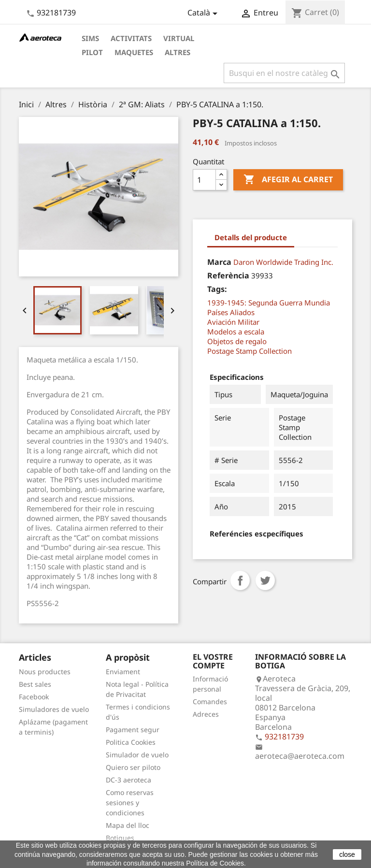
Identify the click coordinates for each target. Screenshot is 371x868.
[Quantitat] (204, 180)
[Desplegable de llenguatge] (204, 14)
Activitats (131, 38)
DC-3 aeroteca (128, 780)
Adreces (206, 714)
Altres (178, 52)
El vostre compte (213, 661)
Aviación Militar (233, 322)
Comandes (210, 702)
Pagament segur (133, 730)
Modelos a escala (236, 332)
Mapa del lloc (128, 825)
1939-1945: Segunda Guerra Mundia (269, 303)
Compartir (240, 580)
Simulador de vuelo (137, 755)
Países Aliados (231, 312)
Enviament (123, 672)
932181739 (56, 13)
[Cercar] (284, 73)
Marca (219, 262)
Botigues (120, 838)
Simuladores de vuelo (54, 709)
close (347, 854)
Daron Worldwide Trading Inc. (283, 262)
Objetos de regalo (237, 341)
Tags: (217, 289)
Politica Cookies (131, 742)
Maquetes (134, 52)
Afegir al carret (288, 180)
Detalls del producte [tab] (251, 237)
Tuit (265, 580)
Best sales (35, 684)
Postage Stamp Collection (250, 351)
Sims (90, 38)
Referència (228, 275)
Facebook (34, 697)
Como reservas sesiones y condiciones (130, 803)
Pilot (92, 52)
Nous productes (45, 672)
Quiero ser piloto (133, 767)
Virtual (179, 38)
